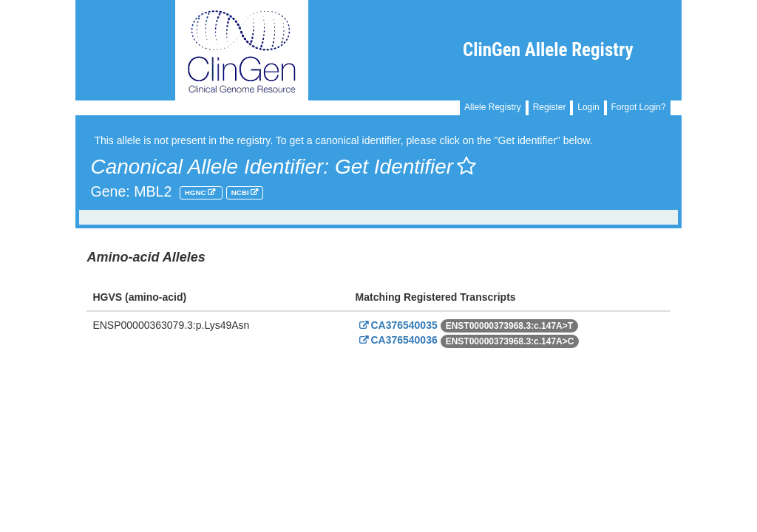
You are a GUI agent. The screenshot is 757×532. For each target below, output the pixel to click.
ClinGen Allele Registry (548, 50)
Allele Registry (493, 107)
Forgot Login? (639, 107)
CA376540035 (397, 325)
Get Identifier (405, 167)
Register (550, 107)
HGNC (197, 192)
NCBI (241, 192)
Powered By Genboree (610, 376)
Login (588, 107)
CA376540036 (397, 340)
